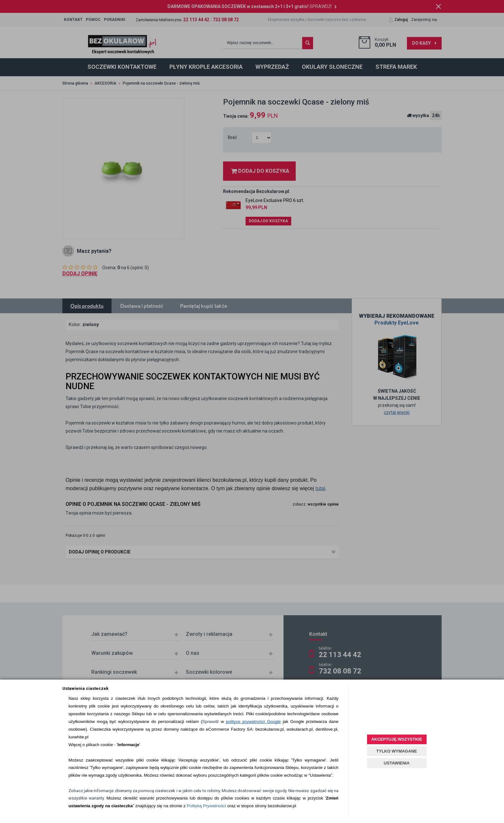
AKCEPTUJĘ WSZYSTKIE (397, 739)
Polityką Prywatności (206, 806)
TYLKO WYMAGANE (397, 751)
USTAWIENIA (397, 763)
